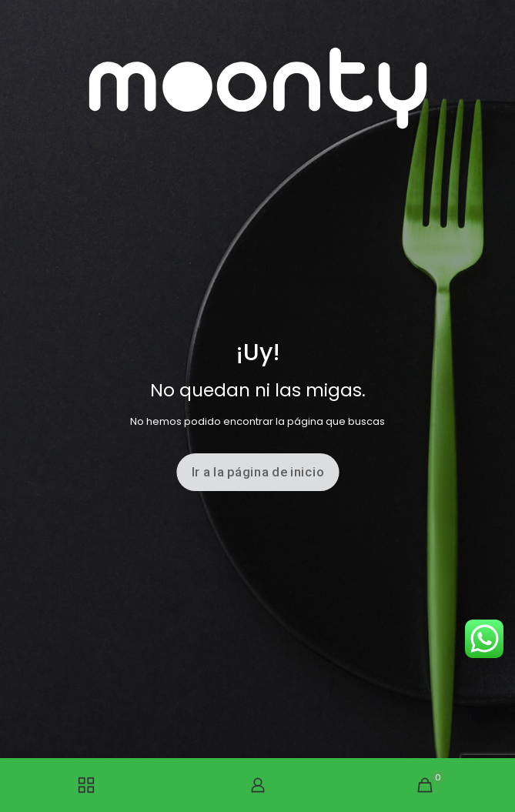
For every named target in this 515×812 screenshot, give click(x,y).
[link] (258, 88)
